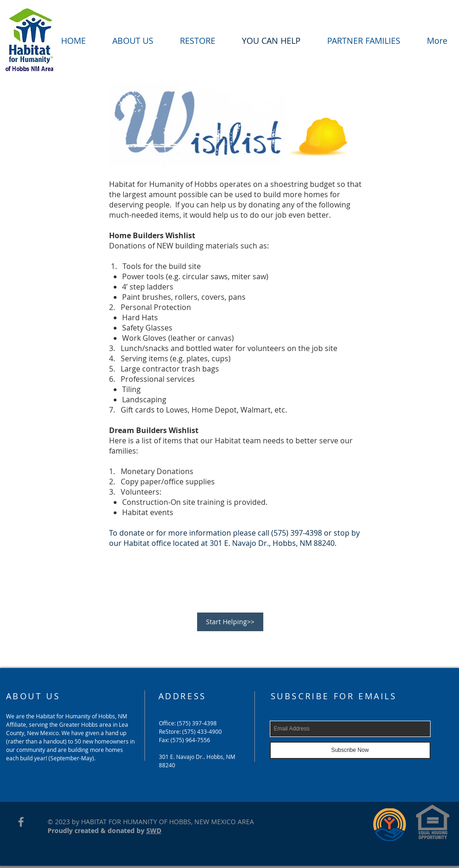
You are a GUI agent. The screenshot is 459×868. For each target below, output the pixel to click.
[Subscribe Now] (350, 750)
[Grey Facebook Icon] (21, 822)
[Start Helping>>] (230, 622)
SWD (154, 830)
